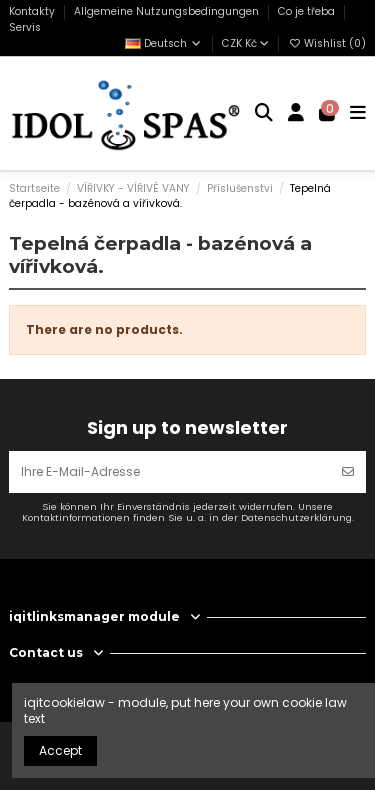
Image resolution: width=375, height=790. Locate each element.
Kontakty (33, 11)
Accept (60, 750)
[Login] (296, 114)
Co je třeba (308, 11)
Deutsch (164, 43)
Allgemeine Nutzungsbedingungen (168, 11)
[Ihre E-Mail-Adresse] (170, 472)
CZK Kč (245, 43)
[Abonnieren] (348, 472)
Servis (25, 27)
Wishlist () (327, 43)
